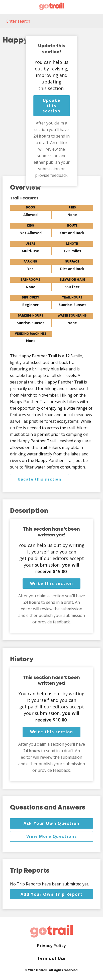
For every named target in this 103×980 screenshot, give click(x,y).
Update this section (51, 106)
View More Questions (52, 836)
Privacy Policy (52, 946)
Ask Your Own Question (52, 823)
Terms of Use (52, 958)
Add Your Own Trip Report (52, 894)
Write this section (52, 583)
